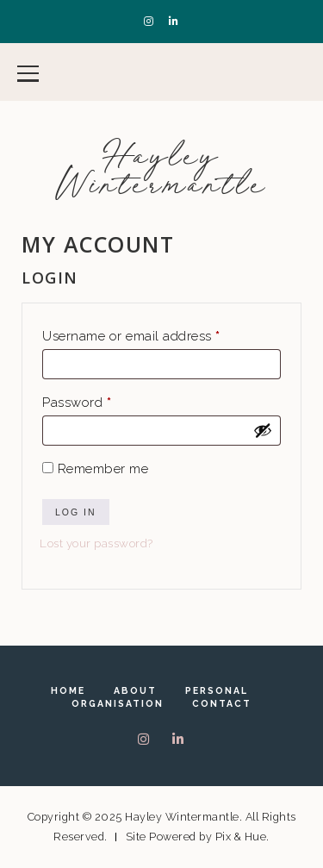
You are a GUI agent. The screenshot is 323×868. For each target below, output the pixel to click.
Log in (76, 512)
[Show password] (263, 430)
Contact (222, 703)
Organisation (118, 703)
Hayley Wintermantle (161, 170)
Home (68, 690)
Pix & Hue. (242, 837)
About (135, 690)
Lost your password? (96, 543)
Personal (217, 690)
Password (104, 400)
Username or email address (159, 334)
